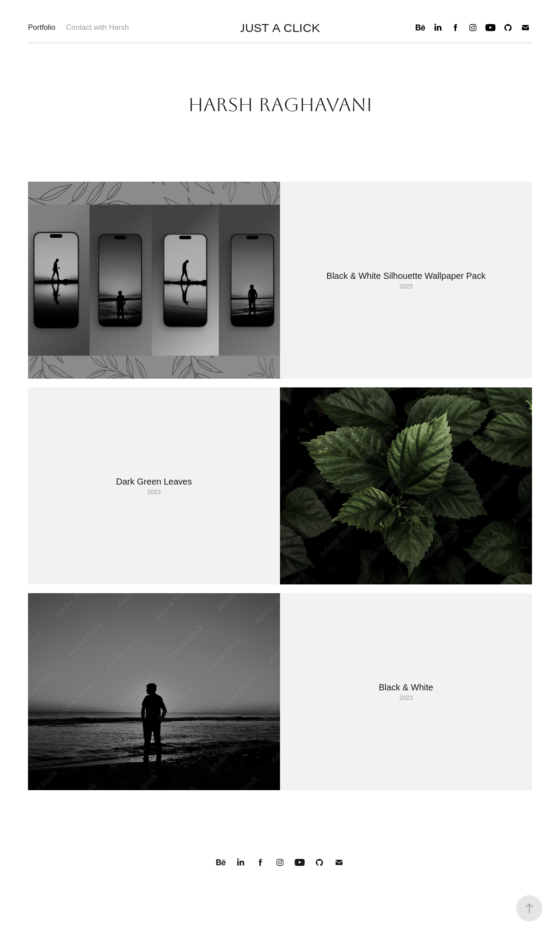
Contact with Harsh (98, 27)
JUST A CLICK (280, 28)
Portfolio (42, 27)
